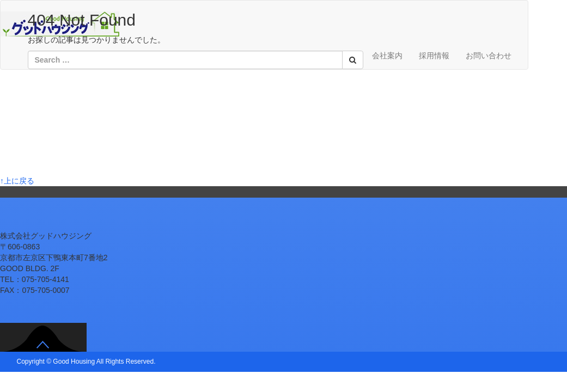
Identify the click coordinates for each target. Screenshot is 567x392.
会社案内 (387, 56)
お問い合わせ (489, 56)
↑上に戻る (17, 181)
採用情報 (434, 56)
